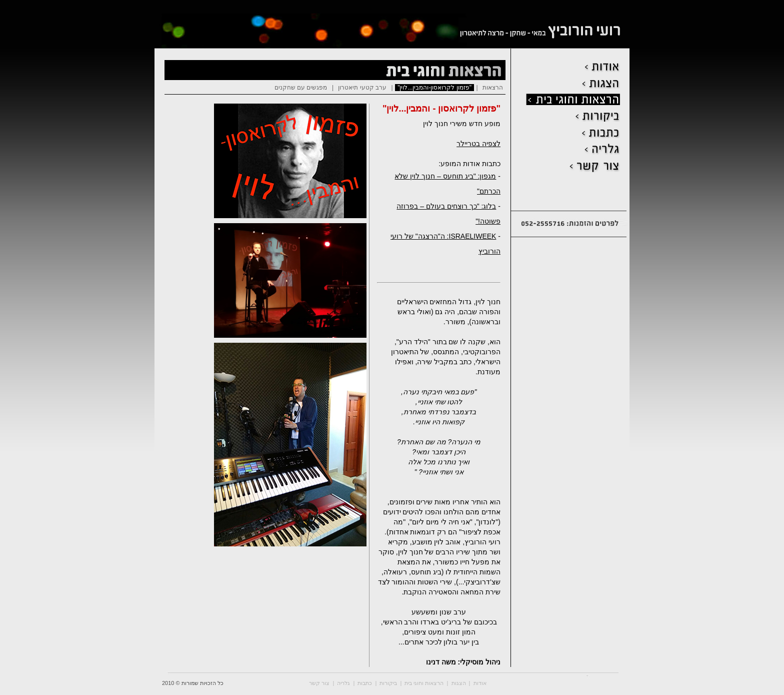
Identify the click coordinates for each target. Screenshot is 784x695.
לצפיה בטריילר (478, 144)
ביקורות (388, 683)
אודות (480, 683)
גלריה (343, 683)
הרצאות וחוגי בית (424, 683)
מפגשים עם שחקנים (301, 88)
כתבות (365, 683)
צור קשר (319, 683)
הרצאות (493, 88)
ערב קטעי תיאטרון (362, 88)
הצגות (459, 683)
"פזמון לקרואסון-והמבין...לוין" (434, 88)
